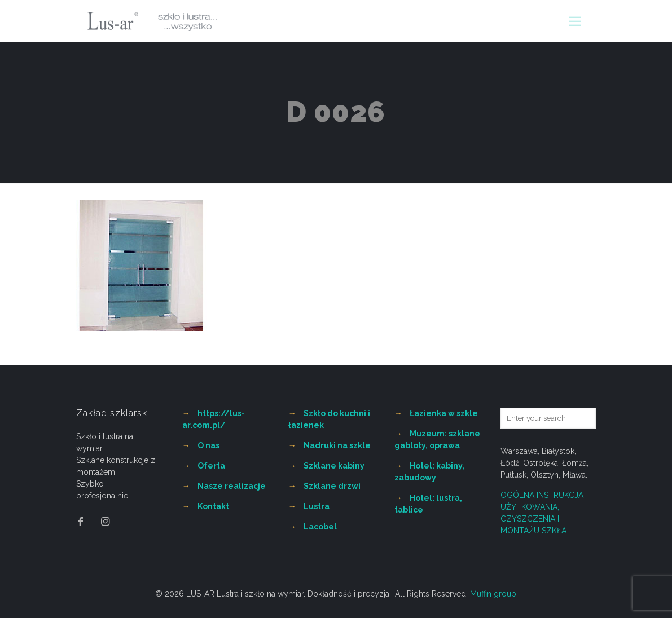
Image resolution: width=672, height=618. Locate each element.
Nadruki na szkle (337, 445)
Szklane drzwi (332, 486)
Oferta (211, 466)
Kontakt (213, 506)
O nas (208, 445)
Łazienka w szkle (444, 413)
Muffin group (493, 594)
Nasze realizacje (232, 486)
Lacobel (320, 527)
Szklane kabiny (334, 466)
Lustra (317, 506)
